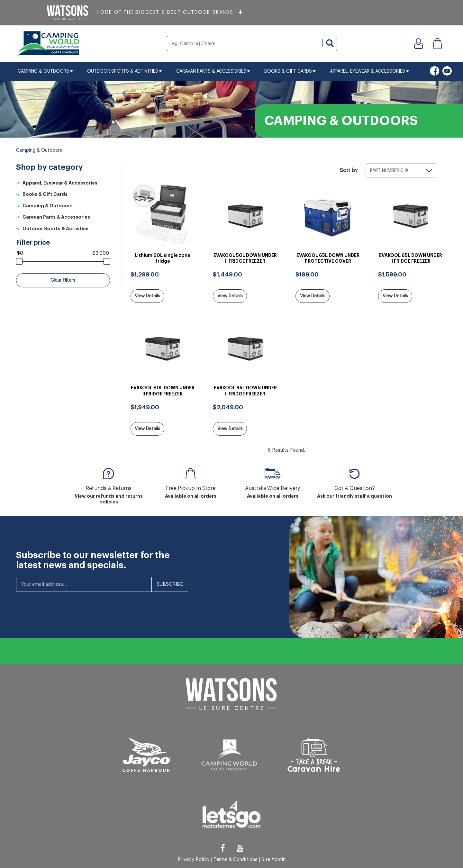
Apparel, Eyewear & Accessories (369, 71)
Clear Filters (63, 280)
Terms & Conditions (236, 858)
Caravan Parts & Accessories (213, 71)
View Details (147, 296)
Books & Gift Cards (290, 71)
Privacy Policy (194, 858)
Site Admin (273, 858)
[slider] (19, 261)
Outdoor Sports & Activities (125, 71)
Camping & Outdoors (45, 71)
